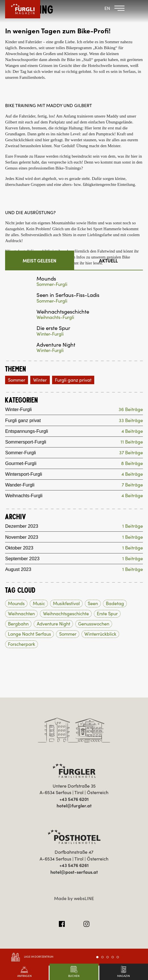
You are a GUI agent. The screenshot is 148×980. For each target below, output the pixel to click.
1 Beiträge (133, 526)
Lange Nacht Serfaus (29, 634)
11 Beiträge (132, 442)
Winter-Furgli (50, 334)
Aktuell (108, 261)
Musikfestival (66, 604)
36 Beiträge (131, 410)
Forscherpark (22, 644)
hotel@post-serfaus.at (74, 872)
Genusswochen (94, 624)
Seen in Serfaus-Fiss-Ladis (68, 295)
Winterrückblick (100, 634)
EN (107, 8)
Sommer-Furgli (52, 284)
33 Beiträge (131, 421)
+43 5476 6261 (74, 866)
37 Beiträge (131, 453)
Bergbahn (18, 624)
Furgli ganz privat (73, 380)
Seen (93, 604)
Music (39, 604)
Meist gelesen (39, 261)
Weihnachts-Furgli (55, 317)
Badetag (115, 604)
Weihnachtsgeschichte (63, 312)
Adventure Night (56, 345)
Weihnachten (21, 614)
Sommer (17, 380)
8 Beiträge (132, 463)
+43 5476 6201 (74, 799)
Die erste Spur (53, 328)
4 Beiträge (132, 431)
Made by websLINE (74, 899)
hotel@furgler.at (74, 806)
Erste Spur (107, 614)
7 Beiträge (132, 485)
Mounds (46, 279)
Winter (40, 380)
